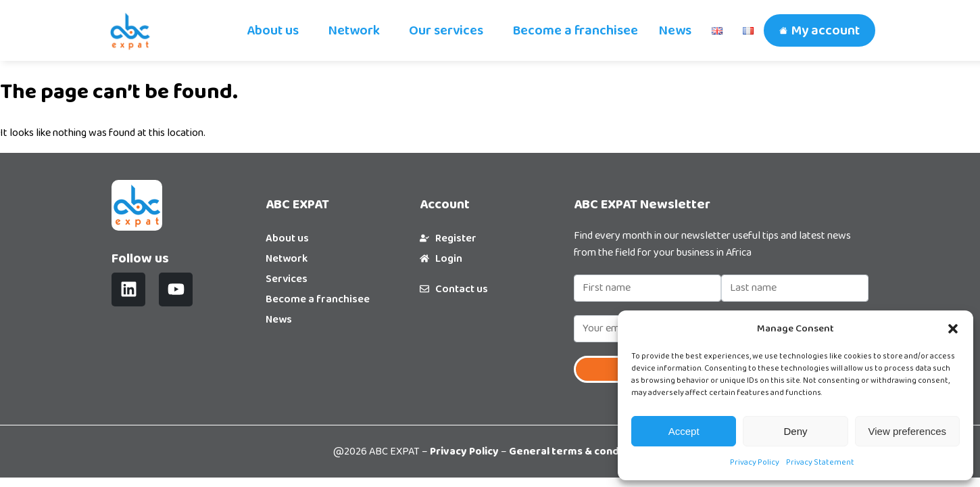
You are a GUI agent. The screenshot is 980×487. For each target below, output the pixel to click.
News (675, 30)
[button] (953, 329)
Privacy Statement (820, 462)
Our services (446, 30)
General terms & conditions (578, 451)
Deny (795, 431)
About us (273, 30)
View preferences (908, 431)
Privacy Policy (755, 462)
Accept (684, 431)
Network (354, 30)
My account (825, 30)
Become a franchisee (575, 30)
